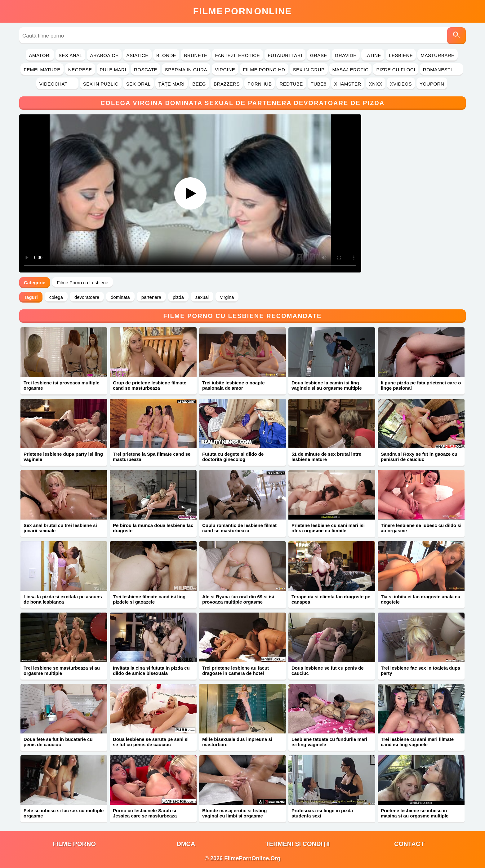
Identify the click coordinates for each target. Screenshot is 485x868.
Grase (319, 55)
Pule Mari (113, 70)
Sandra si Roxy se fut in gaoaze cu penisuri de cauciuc (419, 457)
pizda (178, 297)
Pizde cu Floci (396, 70)
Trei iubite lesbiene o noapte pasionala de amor (234, 385)
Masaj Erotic (351, 70)
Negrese (80, 70)
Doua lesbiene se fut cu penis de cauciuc (328, 671)
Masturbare (437, 55)
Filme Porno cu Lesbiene (82, 283)
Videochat (57, 84)
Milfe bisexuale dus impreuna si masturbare (237, 742)
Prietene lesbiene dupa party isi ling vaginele (63, 457)
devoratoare (87, 297)
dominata (120, 297)
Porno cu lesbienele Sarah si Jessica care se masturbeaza (145, 813)
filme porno (74, 844)
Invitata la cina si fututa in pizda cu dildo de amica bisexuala (151, 671)
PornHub (260, 84)
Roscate (146, 70)
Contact (409, 844)
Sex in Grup (309, 70)
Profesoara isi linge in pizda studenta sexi (322, 813)
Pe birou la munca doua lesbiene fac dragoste (153, 528)
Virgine (225, 70)
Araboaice (104, 55)
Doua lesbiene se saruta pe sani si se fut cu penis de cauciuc (151, 742)
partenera (151, 297)
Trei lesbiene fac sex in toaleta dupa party (420, 671)
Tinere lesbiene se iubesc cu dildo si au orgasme (421, 528)
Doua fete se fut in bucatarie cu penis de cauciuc (58, 742)
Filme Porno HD (264, 70)
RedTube (291, 84)
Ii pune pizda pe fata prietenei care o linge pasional (421, 385)
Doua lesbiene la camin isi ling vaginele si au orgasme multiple (327, 385)
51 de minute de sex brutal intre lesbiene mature (326, 457)
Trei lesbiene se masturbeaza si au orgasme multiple (62, 671)
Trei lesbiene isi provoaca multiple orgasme (61, 385)
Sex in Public (101, 84)
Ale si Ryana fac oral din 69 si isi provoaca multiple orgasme (238, 599)
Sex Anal (71, 55)
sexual (202, 297)
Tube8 (319, 84)
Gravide (346, 55)
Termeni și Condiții (298, 844)
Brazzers (227, 84)
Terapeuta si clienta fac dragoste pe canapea (331, 599)
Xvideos (401, 84)
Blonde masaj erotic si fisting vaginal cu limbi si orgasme (234, 813)
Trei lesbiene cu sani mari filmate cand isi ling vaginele (417, 742)
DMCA (186, 844)
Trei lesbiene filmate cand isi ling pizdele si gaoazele (149, 599)
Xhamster (348, 84)
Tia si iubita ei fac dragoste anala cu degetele (420, 599)
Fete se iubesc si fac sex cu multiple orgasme (64, 813)
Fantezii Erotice (238, 55)
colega (56, 297)
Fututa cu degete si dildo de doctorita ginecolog (233, 457)
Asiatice (137, 55)
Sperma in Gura (186, 70)
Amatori (40, 55)
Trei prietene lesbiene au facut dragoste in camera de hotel (236, 671)
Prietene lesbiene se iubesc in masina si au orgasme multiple (415, 813)
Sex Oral (138, 84)
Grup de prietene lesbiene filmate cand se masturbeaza (150, 385)
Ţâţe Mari (172, 84)
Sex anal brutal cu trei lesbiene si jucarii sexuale (60, 528)
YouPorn (432, 84)
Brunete (196, 55)
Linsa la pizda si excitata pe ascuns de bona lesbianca (63, 599)
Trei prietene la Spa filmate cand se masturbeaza (152, 457)
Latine (373, 55)
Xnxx (376, 84)
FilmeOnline (242, 11)
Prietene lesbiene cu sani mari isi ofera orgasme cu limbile (328, 528)
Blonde (166, 55)
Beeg (199, 84)
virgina (227, 297)
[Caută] (456, 36)
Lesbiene (401, 55)
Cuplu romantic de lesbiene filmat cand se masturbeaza (239, 528)
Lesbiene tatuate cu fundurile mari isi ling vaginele (329, 742)
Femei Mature (42, 70)
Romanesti (441, 70)
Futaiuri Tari (285, 55)
